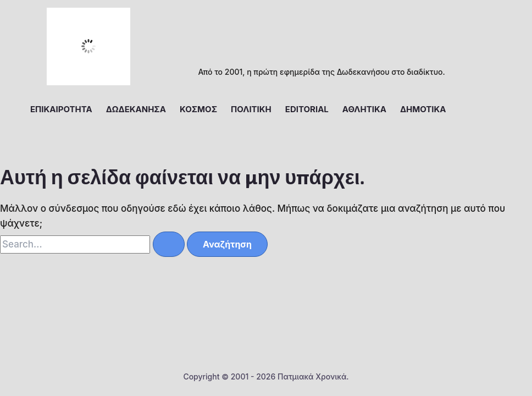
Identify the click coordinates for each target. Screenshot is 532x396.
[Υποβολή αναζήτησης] (169, 244)
